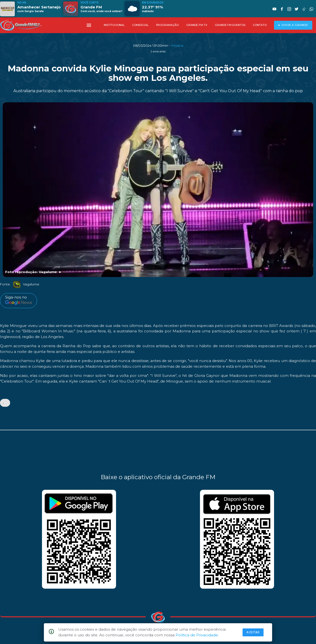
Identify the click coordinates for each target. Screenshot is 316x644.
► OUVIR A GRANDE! (293, 25)
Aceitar (253, 632)
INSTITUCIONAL (114, 25)
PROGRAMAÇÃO (167, 25)
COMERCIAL (140, 25)
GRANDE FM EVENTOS (230, 25)
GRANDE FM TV (197, 25)
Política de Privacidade (197, 635)
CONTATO (260, 25)
